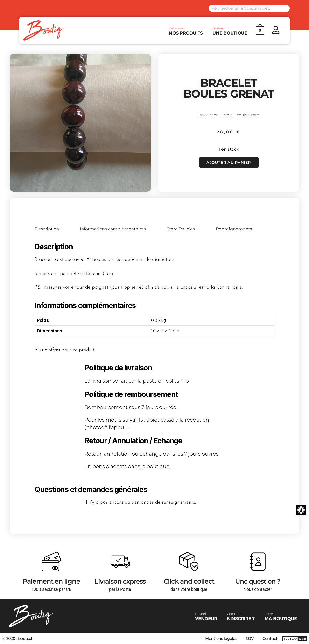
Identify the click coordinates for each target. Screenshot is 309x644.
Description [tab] (47, 229)
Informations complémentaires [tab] (113, 229)
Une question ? (258, 581)
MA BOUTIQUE (281, 616)
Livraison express (120, 581)
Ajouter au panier (229, 162)
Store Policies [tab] (182, 229)
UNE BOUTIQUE (230, 31)
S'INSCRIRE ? (241, 616)
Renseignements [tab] (235, 229)
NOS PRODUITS (186, 31)
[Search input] (249, 8)
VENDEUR (206, 616)
